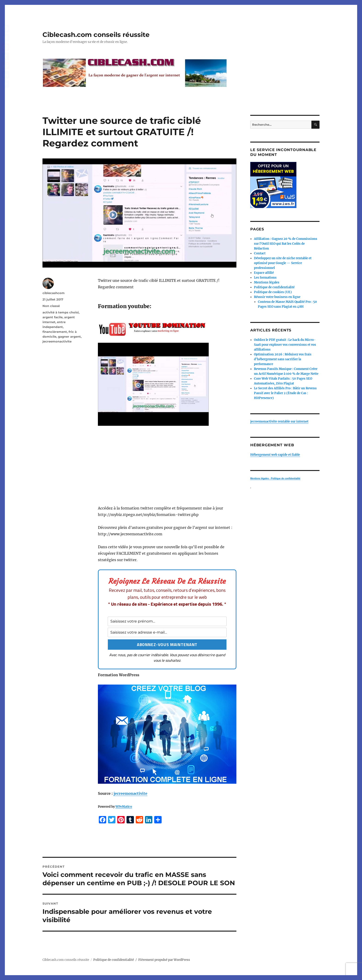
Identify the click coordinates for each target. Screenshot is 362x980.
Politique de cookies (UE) (273, 292)
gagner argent (69, 337)
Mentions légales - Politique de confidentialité (275, 478)
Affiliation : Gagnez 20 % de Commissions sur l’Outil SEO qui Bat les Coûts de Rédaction (286, 244)
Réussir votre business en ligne (277, 297)
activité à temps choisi (61, 312)
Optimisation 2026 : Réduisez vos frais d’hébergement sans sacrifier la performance (283, 359)
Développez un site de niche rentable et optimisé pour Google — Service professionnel (283, 263)
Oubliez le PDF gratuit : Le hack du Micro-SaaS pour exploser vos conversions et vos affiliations (285, 345)
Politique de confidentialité (274, 287)
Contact (260, 253)
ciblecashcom (54, 293)
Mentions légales (267, 282)
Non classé (51, 306)
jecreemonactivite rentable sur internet (279, 421)
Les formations (265, 278)
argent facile (53, 317)
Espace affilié (264, 273)
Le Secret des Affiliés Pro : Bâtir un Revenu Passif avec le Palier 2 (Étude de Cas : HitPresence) (285, 393)
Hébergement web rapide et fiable (275, 455)
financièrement (55, 332)
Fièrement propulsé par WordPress (164, 960)
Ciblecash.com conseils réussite (96, 35)
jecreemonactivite (130, 793)
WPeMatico (124, 807)
